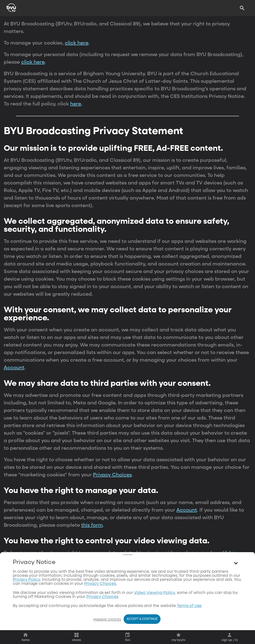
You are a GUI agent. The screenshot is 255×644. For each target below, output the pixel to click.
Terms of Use (189, 606)
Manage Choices (107, 620)
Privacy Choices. (100, 584)
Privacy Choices (112, 475)
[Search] (242, 8)
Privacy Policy (26, 580)
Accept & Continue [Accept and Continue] (142, 619)
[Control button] (236, 563)
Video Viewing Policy (154, 593)
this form (92, 525)
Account (14, 368)
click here (77, 43)
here (76, 104)
